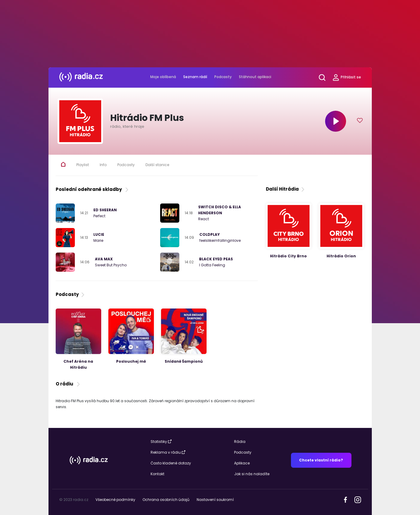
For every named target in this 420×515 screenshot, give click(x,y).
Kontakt (157, 474)
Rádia (240, 442)
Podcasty (223, 77)
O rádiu (68, 384)
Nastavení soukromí (215, 500)
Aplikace (242, 463)
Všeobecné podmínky (115, 500)
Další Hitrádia (286, 189)
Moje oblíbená (163, 77)
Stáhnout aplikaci (255, 77)
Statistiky (161, 442)
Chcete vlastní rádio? (321, 460)
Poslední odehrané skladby (93, 189)
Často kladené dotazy (171, 463)
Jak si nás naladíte (252, 474)
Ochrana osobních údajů (166, 500)
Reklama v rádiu (168, 452)
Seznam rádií (195, 77)
